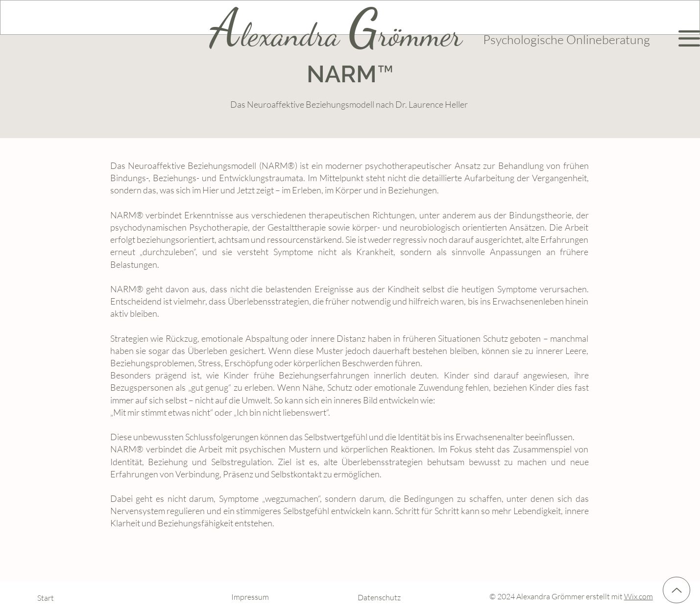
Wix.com (639, 596)
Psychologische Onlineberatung (567, 39)
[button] (689, 38)
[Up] (676, 590)
